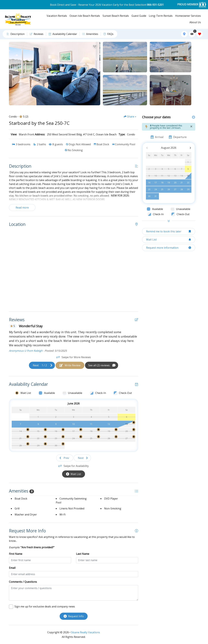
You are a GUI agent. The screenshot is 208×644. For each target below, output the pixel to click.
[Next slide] (42, 365)
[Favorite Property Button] (94, 46)
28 (182, 189)
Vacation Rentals (57, 16)
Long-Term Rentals (161, 16)
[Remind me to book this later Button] (169, 231)
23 (149, 189)
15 (188, 176)
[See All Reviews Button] (102, 365)
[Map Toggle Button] (184, 34)
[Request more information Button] (169, 248)
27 (175, 189)
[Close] (191, 126)
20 (175, 183)
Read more (22, 208)
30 (149, 196)
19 (169, 183)
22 (188, 183)
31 (156, 196)
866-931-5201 (155, 5)
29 (188, 189)
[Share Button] (130, 117)
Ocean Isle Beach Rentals (85, 16)
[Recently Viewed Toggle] (192, 34)
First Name (16, 554)
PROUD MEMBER (192, 5)
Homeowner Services (188, 16)
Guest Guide (139, 16)
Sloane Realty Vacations (85, 632)
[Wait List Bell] (71, 422)
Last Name (83, 554)
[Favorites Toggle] (200, 34)
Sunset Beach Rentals (116, 16)
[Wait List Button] (74, 474)
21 (182, 183)
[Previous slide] (65, 458)
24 (156, 189)
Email (12, 568)
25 (162, 189)
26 (169, 189)
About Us (195, 22)
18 (162, 183)
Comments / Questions (23, 582)
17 (156, 183)
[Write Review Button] (70, 365)
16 (149, 183)
